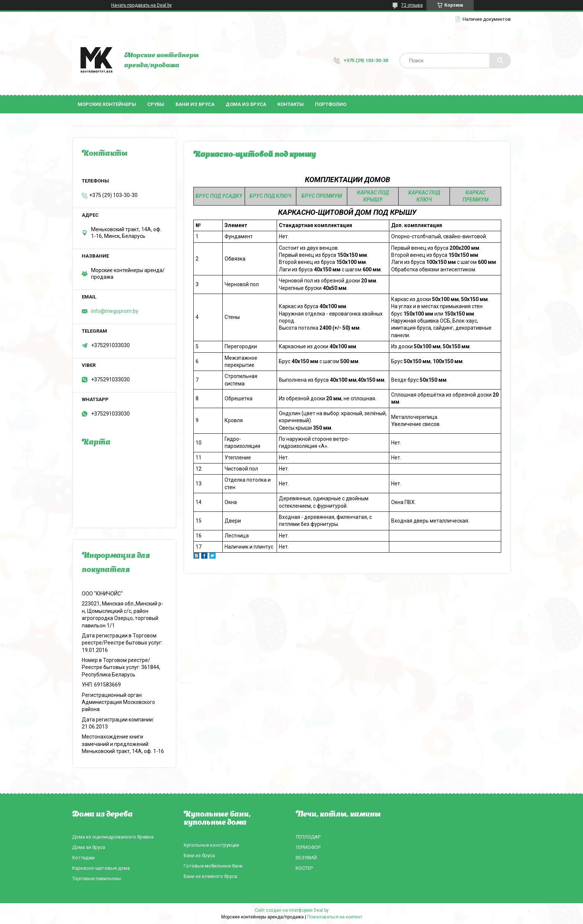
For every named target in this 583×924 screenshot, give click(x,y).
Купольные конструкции (211, 845)
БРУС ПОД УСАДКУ (219, 196)
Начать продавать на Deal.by (141, 5)
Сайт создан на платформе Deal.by (292, 910)
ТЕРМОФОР (308, 847)
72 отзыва (412, 5)
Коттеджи (83, 858)
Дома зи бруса (89, 847)
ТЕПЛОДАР (308, 837)
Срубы (156, 104)
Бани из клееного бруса (210, 876)
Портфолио (331, 104)
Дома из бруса (246, 104)
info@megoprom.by (115, 311)
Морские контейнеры (107, 104)
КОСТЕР (304, 868)
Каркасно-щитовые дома (101, 868)
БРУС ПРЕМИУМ (322, 196)
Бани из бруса (195, 104)
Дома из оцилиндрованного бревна (113, 837)
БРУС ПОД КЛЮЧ (270, 196)
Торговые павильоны (97, 878)
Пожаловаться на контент (335, 917)
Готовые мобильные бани (213, 866)
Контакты (291, 104)
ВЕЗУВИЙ (306, 858)
